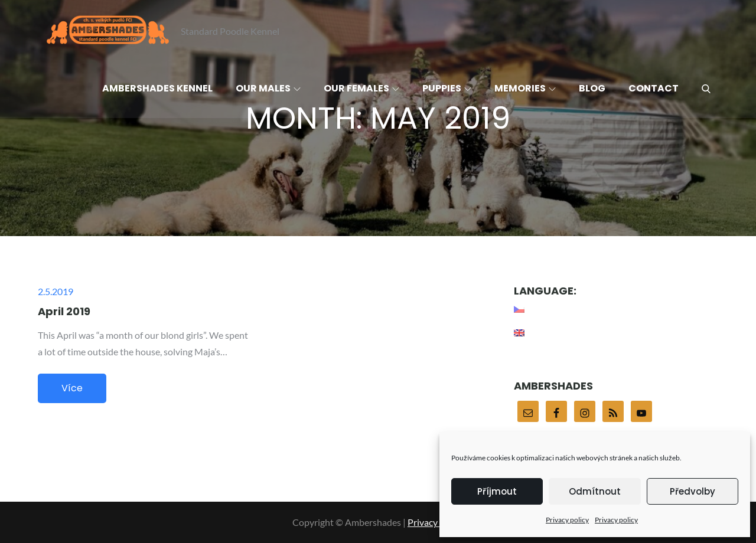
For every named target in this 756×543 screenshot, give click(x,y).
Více (72, 388)
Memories (525, 88)
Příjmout (497, 491)
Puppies (447, 88)
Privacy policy (567, 520)
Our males (268, 88)
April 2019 (64, 311)
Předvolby (693, 491)
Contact (654, 88)
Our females (361, 88)
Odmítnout (595, 491)
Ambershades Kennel (157, 88)
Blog (592, 88)
